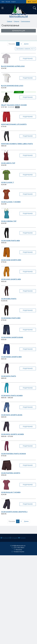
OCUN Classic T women (11, 202)
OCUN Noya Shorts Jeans (12, 415)
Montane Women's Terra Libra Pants (17, 144)
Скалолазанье (25, 21)
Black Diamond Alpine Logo (13, 66)
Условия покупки (18, 552)
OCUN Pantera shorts (11, 473)
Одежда (16, 21)
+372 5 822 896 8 (18, 548)
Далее (26, 44)
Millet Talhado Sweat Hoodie (14, 105)
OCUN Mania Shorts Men (11, 357)
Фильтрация (19, 31)
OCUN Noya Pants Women (12, 396)
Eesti (3, 2)
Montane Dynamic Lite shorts (14, 124)
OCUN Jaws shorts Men (11, 279)
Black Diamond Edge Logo (12, 86)
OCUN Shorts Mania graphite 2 (14, 512)
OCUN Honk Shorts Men (11, 260)
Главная (9, 21)
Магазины (18, 550)
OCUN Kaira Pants (9, 299)
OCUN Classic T (8, 182)
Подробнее (28, 59)
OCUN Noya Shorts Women (12, 434)
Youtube (22, 538)
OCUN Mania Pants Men (11, 318)
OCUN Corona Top (9, 221)
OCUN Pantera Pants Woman (13, 454)
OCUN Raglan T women (11, 492)
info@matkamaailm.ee (18, 546)
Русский (8, 2)
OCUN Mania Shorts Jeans (12, 337)
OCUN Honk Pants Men (10, 241)
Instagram (14, 538)
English (14, 2)
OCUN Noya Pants (9, 376)
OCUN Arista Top (8, 163)
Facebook (5, 538)
